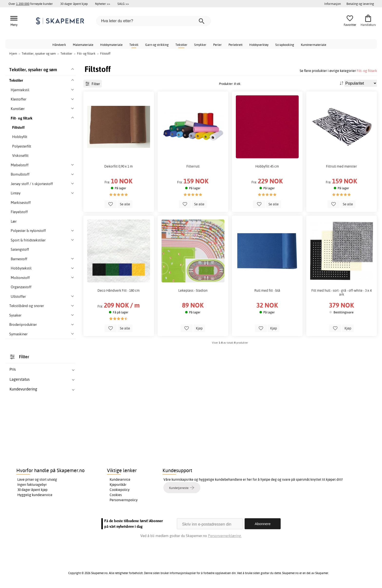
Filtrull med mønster (341, 166)
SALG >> (123, 4)
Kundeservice (120, 479)
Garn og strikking (157, 45)
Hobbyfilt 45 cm (267, 166)
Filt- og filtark (367, 71)
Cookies (116, 495)
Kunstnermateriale (314, 45)
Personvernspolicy (124, 500)
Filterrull (193, 166)
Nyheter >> (103, 4)
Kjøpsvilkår (118, 485)
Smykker (200, 45)
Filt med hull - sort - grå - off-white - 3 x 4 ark (341, 292)
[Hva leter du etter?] (153, 21)
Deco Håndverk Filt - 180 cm (119, 290)
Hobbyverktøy (259, 45)
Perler (217, 45)
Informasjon (333, 4)
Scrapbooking (285, 45)
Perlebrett (235, 45)
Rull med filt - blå (267, 290)
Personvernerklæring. (225, 536)
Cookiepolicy (120, 490)
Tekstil (134, 45)
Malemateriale (83, 45)
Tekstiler (181, 45)
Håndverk (59, 45)
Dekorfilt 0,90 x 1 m (119, 166)
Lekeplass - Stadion (193, 290)
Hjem (13, 53)
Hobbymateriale (111, 45)
